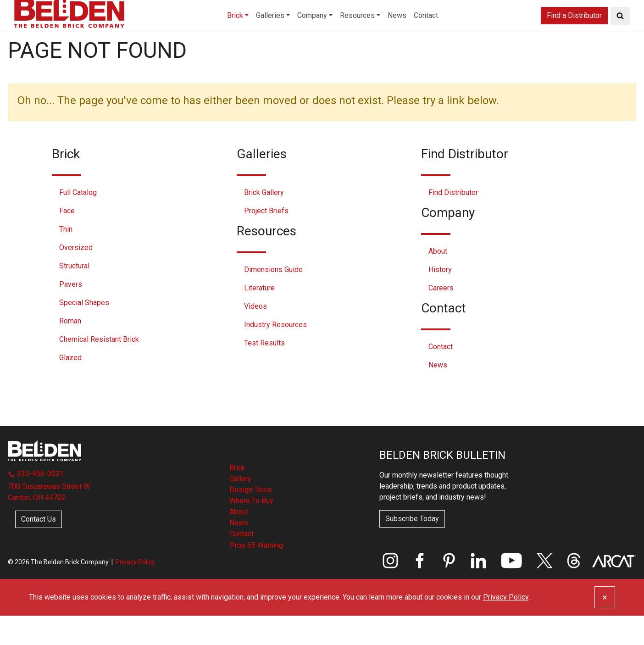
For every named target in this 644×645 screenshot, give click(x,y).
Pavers (71, 314)
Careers (441, 317)
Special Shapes (84, 332)
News (412, 34)
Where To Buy (251, 530)
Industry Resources (275, 354)
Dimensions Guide (273, 299)
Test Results (264, 372)
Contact (447, 34)
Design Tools (251, 519)
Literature (259, 317)
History (440, 299)
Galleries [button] (256, 34)
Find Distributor (453, 222)
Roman (70, 350)
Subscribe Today (412, 548)
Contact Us (39, 548)
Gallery (240, 508)
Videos (255, 336)
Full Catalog (78, 222)
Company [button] (308, 34)
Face (67, 240)
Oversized (76, 277)
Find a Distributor (574, 34)
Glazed (70, 387)
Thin (66, 259)
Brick (237, 497)
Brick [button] (212, 34)
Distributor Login (602, 12)
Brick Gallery (264, 222)
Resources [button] (364, 34)
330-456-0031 (36, 503)
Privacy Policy (135, 591)
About (438, 281)
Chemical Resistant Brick (99, 369)
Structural (74, 295)
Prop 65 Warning (256, 575)
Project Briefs (266, 240)
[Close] (605, 627)
